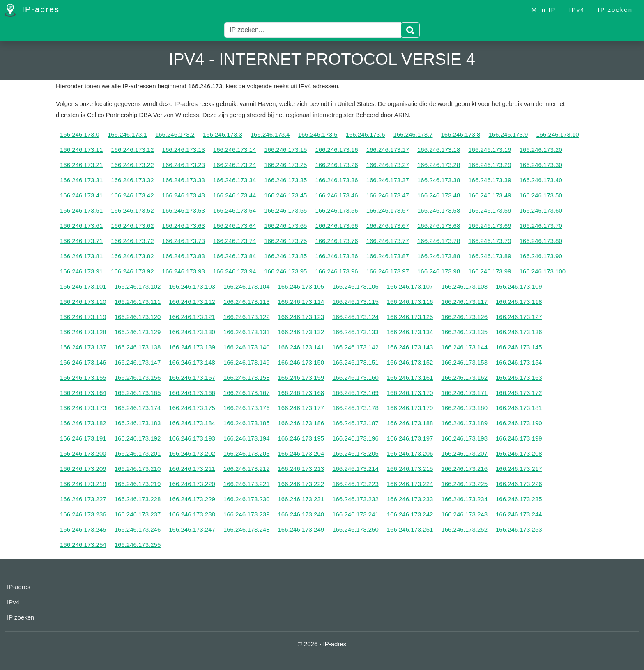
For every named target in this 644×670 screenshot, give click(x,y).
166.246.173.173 (83, 408)
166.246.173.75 (285, 241)
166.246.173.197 (410, 438)
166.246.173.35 (285, 180)
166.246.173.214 (355, 469)
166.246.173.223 (355, 484)
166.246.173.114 (301, 302)
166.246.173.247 (192, 529)
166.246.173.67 (388, 226)
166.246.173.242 (410, 514)
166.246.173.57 (388, 210)
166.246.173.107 (410, 286)
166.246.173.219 (138, 484)
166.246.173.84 (235, 256)
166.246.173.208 (519, 453)
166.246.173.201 (138, 453)
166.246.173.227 (83, 499)
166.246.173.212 (247, 469)
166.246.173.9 (508, 134)
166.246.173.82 (132, 256)
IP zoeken (615, 10)
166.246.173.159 (301, 377)
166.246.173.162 (464, 377)
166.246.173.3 (223, 134)
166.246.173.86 (336, 256)
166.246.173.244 (519, 514)
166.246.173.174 (138, 408)
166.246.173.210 (138, 469)
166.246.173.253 (519, 529)
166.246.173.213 (301, 469)
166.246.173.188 (410, 423)
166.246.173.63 (184, 226)
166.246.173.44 (235, 195)
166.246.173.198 (464, 438)
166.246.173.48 (439, 195)
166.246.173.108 (464, 286)
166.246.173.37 (388, 180)
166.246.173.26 (336, 165)
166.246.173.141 (301, 347)
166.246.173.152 (410, 362)
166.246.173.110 (83, 302)
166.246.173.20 (541, 150)
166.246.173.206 (410, 453)
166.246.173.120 (138, 317)
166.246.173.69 (490, 226)
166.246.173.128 (83, 332)
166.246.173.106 (355, 286)
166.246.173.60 (541, 210)
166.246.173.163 (519, 377)
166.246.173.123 (301, 317)
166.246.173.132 (301, 332)
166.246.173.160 (355, 377)
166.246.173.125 (410, 317)
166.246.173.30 (541, 165)
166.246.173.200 (83, 453)
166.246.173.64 (235, 226)
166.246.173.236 (83, 514)
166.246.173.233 (410, 499)
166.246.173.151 (355, 362)
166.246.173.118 (519, 302)
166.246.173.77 (388, 241)
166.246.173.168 (301, 393)
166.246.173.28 (439, 165)
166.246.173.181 (519, 408)
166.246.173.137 (83, 347)
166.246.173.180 (464, 408)
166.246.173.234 (464, 499)
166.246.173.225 (464, 484)
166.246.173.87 (388, 256)
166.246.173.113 (247, 302)
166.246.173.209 (83, 469)
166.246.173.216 (464, 469)
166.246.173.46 (336, 195)
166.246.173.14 (235, 150)
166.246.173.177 (301, 408)
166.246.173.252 (464, 529)
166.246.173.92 (132, 271)
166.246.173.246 (138, 529)
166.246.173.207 (464, 453)
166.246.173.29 (490, 165)
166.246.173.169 (355, 393)
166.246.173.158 (247, 377)
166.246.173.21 (81, 165)
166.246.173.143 (410, 347)
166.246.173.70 (541, 226)
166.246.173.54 (235, 210)
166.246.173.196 (355, 438)
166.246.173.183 (138, 423)
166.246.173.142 (355, 347)
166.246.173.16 (336, 150)
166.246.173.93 (184, 271)
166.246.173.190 (519, 423)
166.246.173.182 (83, 423)
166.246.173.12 (132, 150)
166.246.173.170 (410, 393)
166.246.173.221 (247, 484)
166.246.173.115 (355, 302)
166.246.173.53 (184, 210)
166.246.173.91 (81, 271)
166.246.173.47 (388, 195)
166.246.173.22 (132, 165)
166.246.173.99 (490, 271)
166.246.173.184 (192, 423)
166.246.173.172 (519, 393)
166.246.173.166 (192, 393)
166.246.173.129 (138, 332)
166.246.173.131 (247, 332)
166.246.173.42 (132, 195)
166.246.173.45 (285, 195)
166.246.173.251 (410, 529)
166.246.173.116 (410, 302)
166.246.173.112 (192, 302)
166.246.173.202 (192, 453)
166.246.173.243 (464, 514)
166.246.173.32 (132, 180)
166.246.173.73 (184, 241)
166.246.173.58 (439, 210)
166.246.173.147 (138, 362)
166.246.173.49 (490, 195)
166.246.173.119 (83, 317)
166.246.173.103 (192, 286)
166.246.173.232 (355, 499)
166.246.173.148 (192, 362)
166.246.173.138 (138, 347)
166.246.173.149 (247, 362)
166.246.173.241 (355, 514)
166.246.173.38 (439, 180)
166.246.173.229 (192, 499)
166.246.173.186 (301, 423)
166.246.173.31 (81, 180)
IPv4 (577, 10)
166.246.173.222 (301, 484)
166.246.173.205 (355, 453)
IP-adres (32, 10)
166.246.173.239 (247, 514)
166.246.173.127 (519, 317)
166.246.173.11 (81, 150)
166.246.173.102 (138, 286)
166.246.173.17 (388, 150)
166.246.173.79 (490, 241)
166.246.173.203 (247, 453)
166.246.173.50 (541, 195)
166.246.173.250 (355, 529)
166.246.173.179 (410, 408)
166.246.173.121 (192, 317)
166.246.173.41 (81, 195)
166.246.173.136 (519, 332)
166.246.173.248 (247, 529)
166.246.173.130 (192, 332)
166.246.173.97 (388, 271)
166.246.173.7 (413, 134)
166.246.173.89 (490, 256)
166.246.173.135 (464, 332)
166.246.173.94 (235, 271)
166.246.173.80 (541, 241)
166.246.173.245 (83, 529)
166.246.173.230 (247, 499)
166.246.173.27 (388, 165)
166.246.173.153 (464, 362)
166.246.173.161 (410, 377)
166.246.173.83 (184, 256)
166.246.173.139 (192, 347)
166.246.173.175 (192, 408)
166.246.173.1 (127, 134)
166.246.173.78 (439, 241)
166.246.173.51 (81, 210)
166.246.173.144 (464, 347)
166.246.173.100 (543, 271)
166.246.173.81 (81, 256)
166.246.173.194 (247, 438)
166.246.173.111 (138, 302)
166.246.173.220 (192, 484)
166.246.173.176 (247, 408)
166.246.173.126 (464, 317)
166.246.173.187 (355, 423)
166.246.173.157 (192, 377)
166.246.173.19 (490, 150)
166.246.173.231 (301, 499)
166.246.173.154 (519, 362)
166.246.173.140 (247, 347)
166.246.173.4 (270, 134)
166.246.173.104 (247, 286)
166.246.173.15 (285, 150)
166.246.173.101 (83, 286)
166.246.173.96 (336, 271)
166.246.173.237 (138, 514)
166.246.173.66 (336, 226)
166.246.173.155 (83, 377)
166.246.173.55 (285, 210)
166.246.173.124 (355, 317)
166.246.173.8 (461, 134)
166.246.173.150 (301, 362)
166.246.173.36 (336, 180)
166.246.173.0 (80, 134)
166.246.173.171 (464, 393)
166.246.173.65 (285, 226)
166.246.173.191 (83, 438)
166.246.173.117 (464, 302)
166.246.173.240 (301, 514)
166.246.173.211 (192, 469)
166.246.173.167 (247, 393)
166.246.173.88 (439, 256)
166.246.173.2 (175, 134)
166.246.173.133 (355, 332)
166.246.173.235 (519, 499)
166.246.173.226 (519, 484)
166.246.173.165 (138, 393)
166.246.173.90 (541, 256)
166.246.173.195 (301, 438)
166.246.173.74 (235, 241)
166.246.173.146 (83, 362)
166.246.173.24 (235, 165)
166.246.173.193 (192, 438)
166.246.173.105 (301, 286)
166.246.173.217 (519, 469)
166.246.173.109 (519, 286)
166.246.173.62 (132, 226)
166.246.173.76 (336, 241)
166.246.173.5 (318, 134)
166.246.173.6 (366, 134)
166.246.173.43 (184, 195)
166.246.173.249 (301, 529)
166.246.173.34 (235, 180)
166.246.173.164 (83, 393)
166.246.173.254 (83, 545)
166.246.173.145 (519, 347)
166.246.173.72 (132, 241)
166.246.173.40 (541, 180)
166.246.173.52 (132, 210)
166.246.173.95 (285, 271)
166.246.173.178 (355, 408)
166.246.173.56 (336, 210)
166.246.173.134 (410, 332)
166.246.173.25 (285, 165)
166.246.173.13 (184, 150)
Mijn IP (544, 10)
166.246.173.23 (184, 165)
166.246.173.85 (285, 256)
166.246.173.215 (410, 469)
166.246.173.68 (439, 226)
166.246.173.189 (464, 423)
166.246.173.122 (247, 317)
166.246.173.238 (192, 514)
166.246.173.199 (519, 438)
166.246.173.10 (557, 134)
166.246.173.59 (490, 210)
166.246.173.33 (184, 180)
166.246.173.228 (138, 499)
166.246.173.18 (439, 150)
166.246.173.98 (439, 271)
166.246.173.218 (83, 484)
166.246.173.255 (138, 545)
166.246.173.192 (138, 438)
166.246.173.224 (410, 484)
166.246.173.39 (490, 180)
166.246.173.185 (247, 423)
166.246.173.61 (81, 226)
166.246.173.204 (301, 453)
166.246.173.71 (81, 241)
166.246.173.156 (138, 377)
